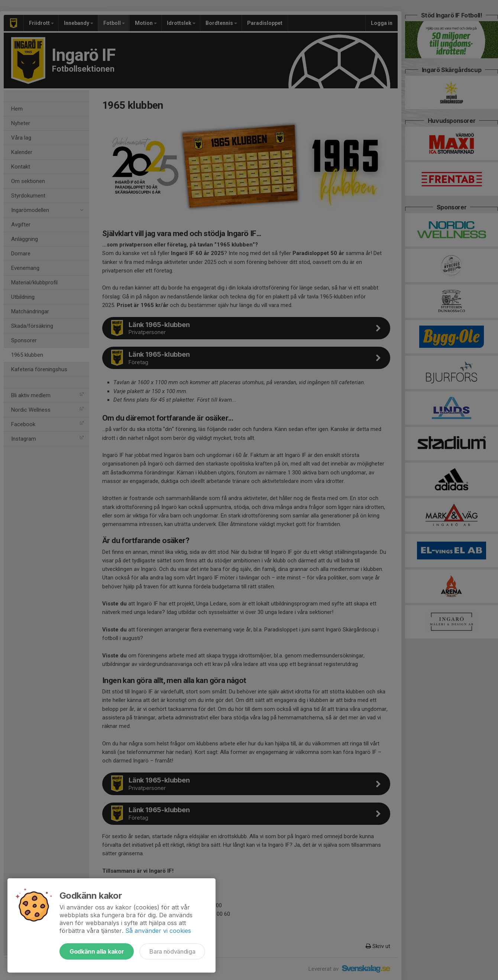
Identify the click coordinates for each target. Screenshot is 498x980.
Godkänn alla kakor (97, 951)
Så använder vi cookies (158, 931)
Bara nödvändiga (172, 951)
